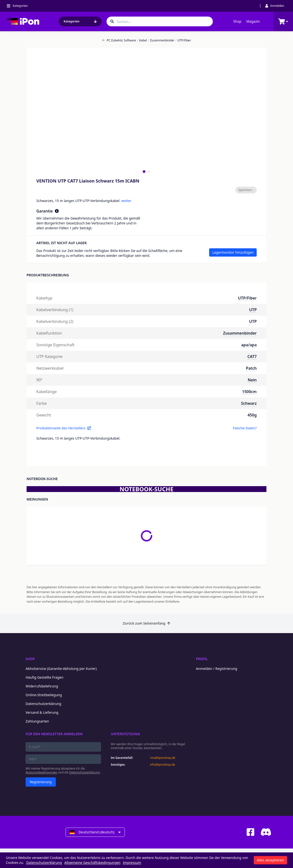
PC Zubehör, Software (119, 40)
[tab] (144, 171)
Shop (237, 21)
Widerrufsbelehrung (42, 686)
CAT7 (252, 357)
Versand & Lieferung (42, 712)
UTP (253, 310)
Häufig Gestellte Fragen (44, 677)
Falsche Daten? (245, 428)
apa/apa (249, 345)
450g (252, 415)
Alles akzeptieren (270, 860)
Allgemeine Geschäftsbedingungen (93, 863)
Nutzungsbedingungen (41, 772)
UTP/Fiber (183, 40)
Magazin (253, 21)
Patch (251, 368)
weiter (126, 201)
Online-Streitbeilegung (44, 695)
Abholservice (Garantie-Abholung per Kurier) (61, 669)
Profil (202, 659)
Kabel (142, 40)
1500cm (249, 392)
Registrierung (41, 782)
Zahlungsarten (37, 721)
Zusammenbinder (161, 40)
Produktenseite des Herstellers (64, 428)
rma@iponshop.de (163, 758)
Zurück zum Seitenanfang (147, 623)
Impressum (132, 863)
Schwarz (249, 403)
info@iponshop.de (162, 765)
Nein (252, 380)
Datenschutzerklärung (43, 704)
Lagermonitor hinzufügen (233, 252)
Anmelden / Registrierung (217, 669)
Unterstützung (125, 734)
